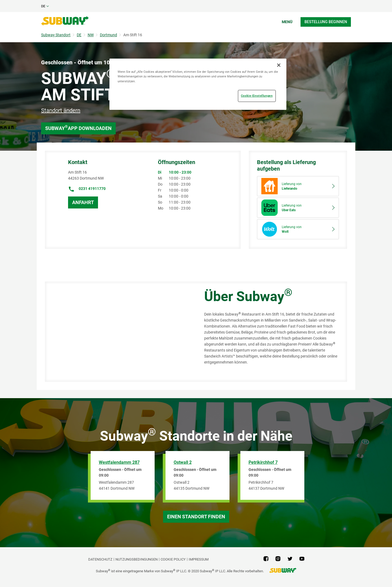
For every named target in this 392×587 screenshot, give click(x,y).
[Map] (118, 332)
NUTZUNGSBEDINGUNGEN (137, 559)
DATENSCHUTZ (100, 559)
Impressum (199, 559)
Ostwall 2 (183, 462)
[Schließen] (279, 65)
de (43, 6)
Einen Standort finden (196, 517)
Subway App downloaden (78, 128)
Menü (287, 22)
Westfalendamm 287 (119, 462)
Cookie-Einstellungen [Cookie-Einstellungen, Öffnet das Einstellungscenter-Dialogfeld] (257, 96)
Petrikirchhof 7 (263, 462)
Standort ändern (61, 110)
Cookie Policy (173, 559)
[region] (198, 84)
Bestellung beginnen (326, 22)
